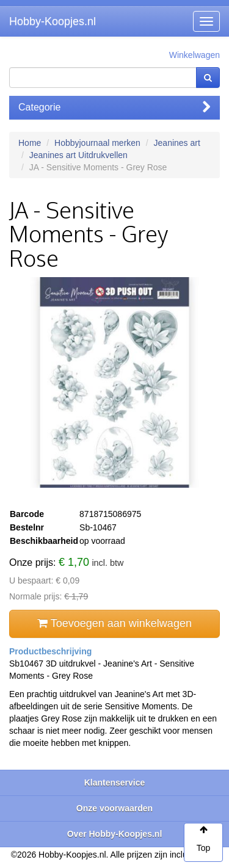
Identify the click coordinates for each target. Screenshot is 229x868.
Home (30, 143)
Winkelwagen (194, 55)
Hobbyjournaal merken (97, 143)
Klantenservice (115, 783)
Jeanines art (177, 143)
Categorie (114, 107)
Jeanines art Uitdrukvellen (78, 155)
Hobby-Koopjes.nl (53, 21)
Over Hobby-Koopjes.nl (115, 834)
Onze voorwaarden (114, 808)
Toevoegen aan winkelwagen (114, 623)
